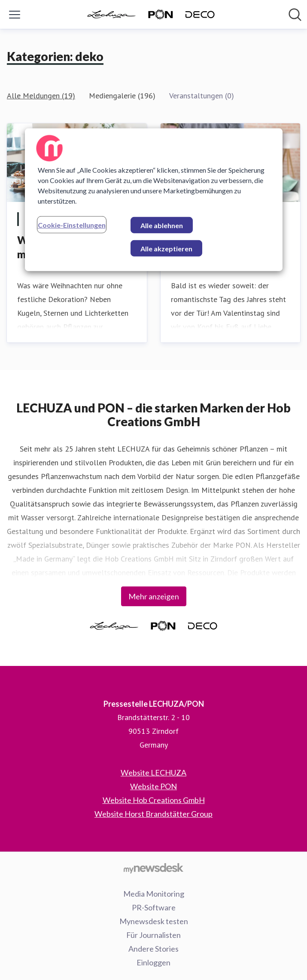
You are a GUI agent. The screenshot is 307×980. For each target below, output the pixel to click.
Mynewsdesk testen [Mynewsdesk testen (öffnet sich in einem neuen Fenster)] (154, 921)
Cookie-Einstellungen (72, 225)
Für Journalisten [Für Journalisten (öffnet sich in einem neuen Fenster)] (153, 935)
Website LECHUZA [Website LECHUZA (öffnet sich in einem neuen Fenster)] (153, 772)
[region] (154, 200)
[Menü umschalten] (15, 15)
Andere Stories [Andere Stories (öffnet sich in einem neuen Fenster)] (153, 949)
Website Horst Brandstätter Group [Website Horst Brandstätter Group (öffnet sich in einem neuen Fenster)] (153, 814)
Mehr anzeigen (154, 596)
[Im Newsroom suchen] (295, 15)
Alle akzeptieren (166, 249)
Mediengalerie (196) (122, 96)
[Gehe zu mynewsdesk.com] (153, 868)
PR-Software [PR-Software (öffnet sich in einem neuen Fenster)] (154, 907)
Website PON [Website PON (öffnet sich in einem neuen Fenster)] (153, 786)
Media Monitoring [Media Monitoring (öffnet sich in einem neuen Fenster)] (154, 894)
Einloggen (153, 962)
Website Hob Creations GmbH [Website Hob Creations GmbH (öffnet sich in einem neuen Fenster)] (154, 800)
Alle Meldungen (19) (41, 96)
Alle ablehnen (162, 225)
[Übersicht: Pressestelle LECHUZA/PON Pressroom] (151, 14)
